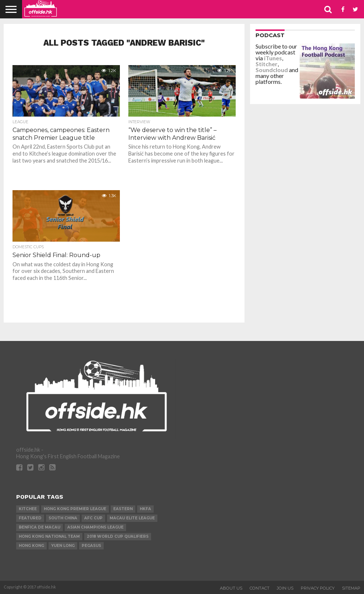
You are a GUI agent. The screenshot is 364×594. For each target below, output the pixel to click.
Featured (30, 518)
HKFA (145, 509)
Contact (260, 588)
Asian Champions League (95, 527)
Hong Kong (31, 546)
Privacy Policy (318, 588)
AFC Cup (93, 518)
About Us (231, 588)
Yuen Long (63, 546)
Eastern (123, 509)
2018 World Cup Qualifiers (118, 536)
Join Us (285, 588)
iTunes (273, 58)
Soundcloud (272, 70)
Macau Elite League (132, 518)
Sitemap (351, 588)
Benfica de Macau (40, 527)
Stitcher (267, 64)
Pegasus (91, 546)
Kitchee (28, 509)
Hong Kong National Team (49, 536)
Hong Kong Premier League (75, 509)
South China (63, 518)
